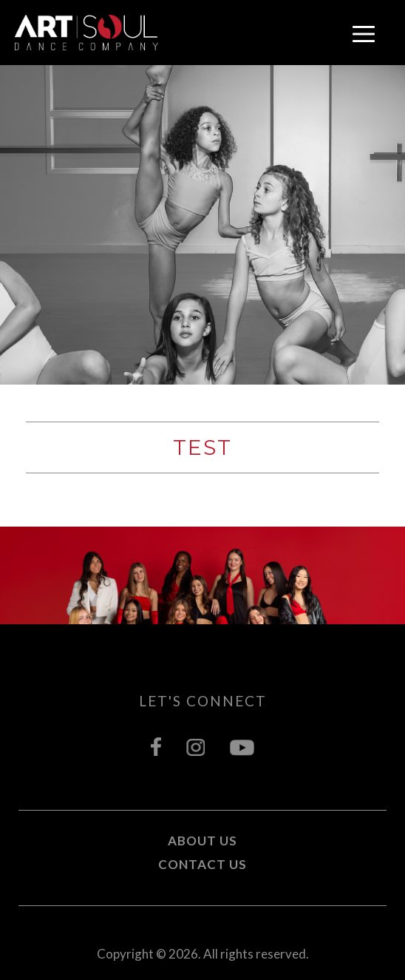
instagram (195, 747)
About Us (202, 841)
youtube (242, 747)
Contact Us (202, 864)
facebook (156, 747)
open (364, 34)
